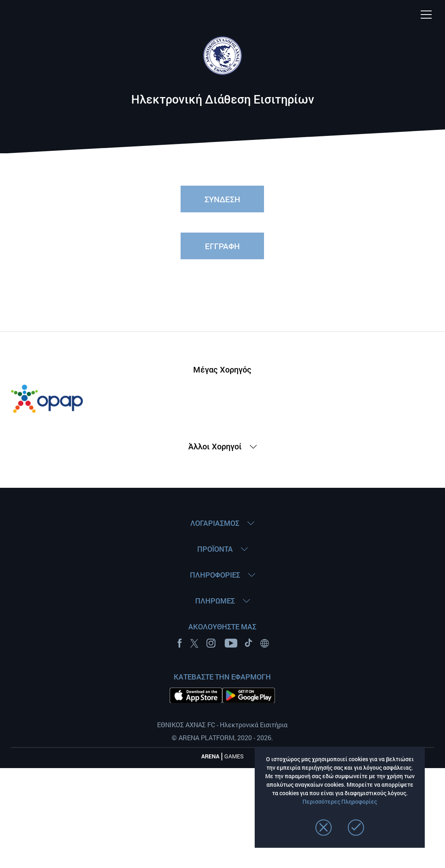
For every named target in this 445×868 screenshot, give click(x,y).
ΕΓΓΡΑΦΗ (222, 246)
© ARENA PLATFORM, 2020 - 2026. (222, 738)
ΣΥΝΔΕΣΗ (222, 199)
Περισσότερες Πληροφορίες (340, 801)
